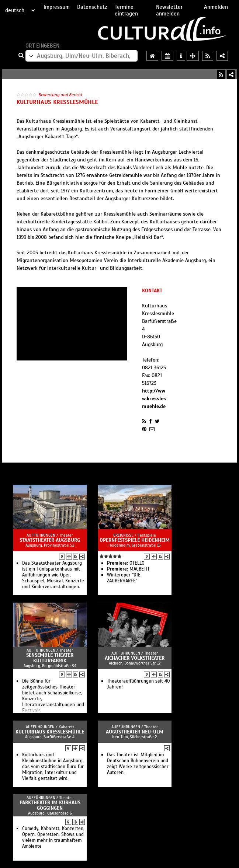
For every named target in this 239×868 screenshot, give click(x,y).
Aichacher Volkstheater (135, 658)
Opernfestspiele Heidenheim (135, 540)
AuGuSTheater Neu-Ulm (135, 732)
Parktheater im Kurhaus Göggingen (50, 805)
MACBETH (128, 569)
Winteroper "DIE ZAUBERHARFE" (124, 578)
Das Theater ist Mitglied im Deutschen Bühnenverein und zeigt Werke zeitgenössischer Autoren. (138, 764)
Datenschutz (92, 7)
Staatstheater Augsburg (50, 540)
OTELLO (126, 563)
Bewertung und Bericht (60, 95)
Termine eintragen (126, 10)
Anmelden (216, 7)
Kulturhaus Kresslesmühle (50, 732)
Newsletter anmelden (169, 10)
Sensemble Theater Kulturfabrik (50, 658)
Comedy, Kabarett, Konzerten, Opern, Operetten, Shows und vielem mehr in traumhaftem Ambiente (53, 837)
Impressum (57, 7)
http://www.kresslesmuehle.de (154, 399)
